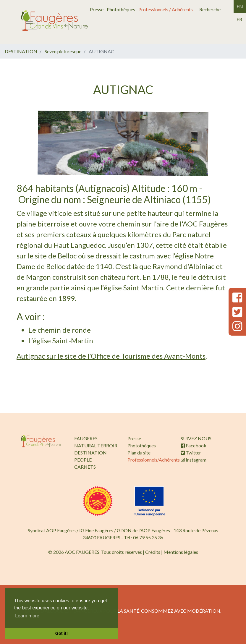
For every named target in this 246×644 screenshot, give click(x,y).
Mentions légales (181, 552)
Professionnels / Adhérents (166, 9)
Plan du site (139, 453)
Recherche (210, 9)
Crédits (153, 552)
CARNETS (85, 467)
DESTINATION (21, 51)
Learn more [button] (27, 616)
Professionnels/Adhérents (154, 460)
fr (239, 19)
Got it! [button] (61, 633)
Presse (97, 9)
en (240, 6)
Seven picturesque (63, 51)
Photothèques (121, 9)
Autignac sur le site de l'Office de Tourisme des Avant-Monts (111, 356)
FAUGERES (86, 438)
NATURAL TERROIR (96, 445)
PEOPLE (83, 460)
